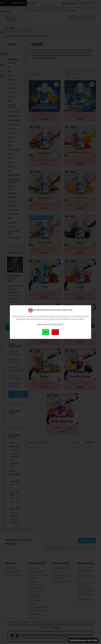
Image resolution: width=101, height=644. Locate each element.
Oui (46, 332)
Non (55, 332)
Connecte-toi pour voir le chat (83, 640)
